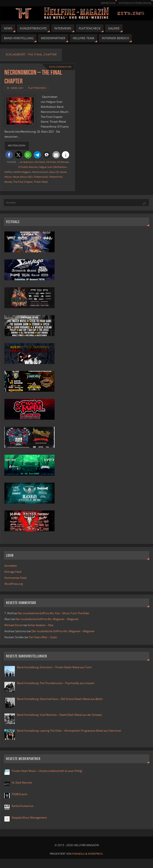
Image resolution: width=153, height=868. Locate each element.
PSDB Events (20, 794)
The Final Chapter (23, 182)
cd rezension (26, 162)
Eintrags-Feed (13, 572)
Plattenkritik (56, 177)
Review (8, 182)
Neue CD (54, 172)
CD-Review (63, 162)
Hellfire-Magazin (22, 172)
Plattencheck (37, 88)
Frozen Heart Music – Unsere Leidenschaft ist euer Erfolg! (47, 771)
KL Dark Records (22, 783)
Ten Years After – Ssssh (43, 637)
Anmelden (11, 566)
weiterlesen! (17, 146)
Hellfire (8, 172)
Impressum (108, 3)
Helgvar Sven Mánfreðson (53, 167)
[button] (9, 155)
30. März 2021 (15, 88)
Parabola (78, 854)
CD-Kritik (51, 162)
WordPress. (96, 854)
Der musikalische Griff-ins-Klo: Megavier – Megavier (47, 619)
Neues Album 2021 (23, 177)
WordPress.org (14, 584)
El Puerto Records (28, 167)
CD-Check (40, 162)
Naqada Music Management (29, 818)
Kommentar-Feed (15, 578)
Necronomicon (40, 172)
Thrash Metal (41, 182)
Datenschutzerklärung (135, 3)
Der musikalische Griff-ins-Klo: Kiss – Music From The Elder (54, 613)
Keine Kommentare (60, 67)
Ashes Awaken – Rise (41, 625)
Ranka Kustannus (23, 806)
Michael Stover (14, 625)
